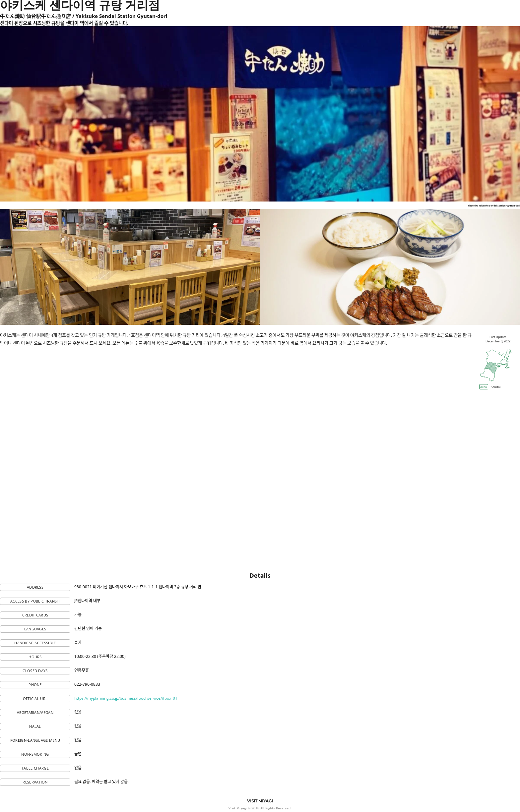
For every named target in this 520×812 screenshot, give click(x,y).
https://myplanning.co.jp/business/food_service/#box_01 (126, 698)
